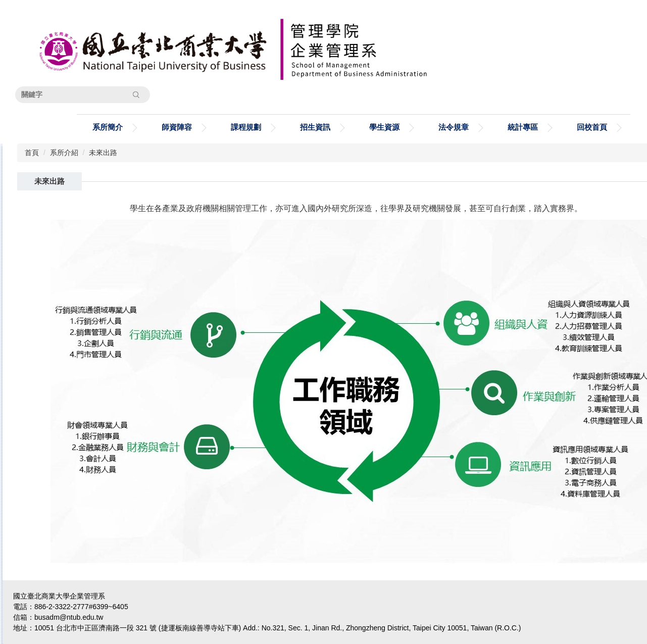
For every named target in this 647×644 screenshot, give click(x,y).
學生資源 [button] (384, 127)
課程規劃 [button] (246, 127)
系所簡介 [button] (108, 127)
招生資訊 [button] (315, 127)
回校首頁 (592, 127)
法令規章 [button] (454, 127)
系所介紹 (64, 153)
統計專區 (523, 127)
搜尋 (136, 94)
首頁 (32, 153)
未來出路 (103, 153)
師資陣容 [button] (177, 127)
